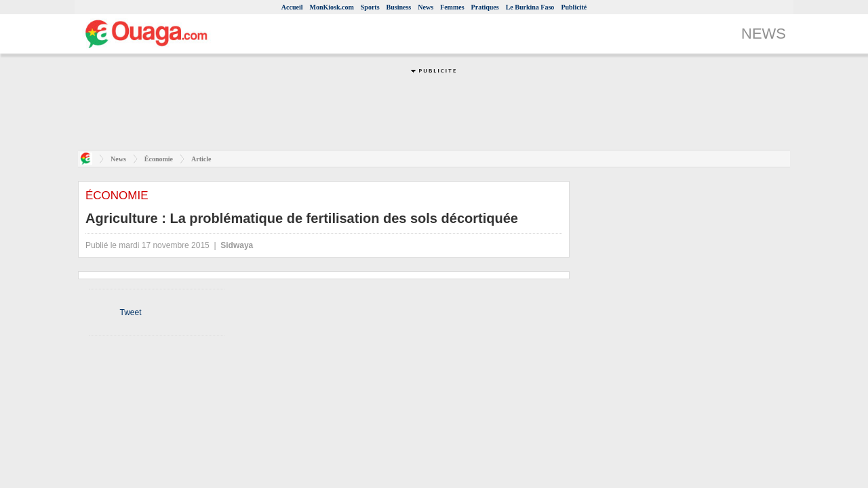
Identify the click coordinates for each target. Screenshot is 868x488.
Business (399, 7)
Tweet (130, 312)
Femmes (452, 7)
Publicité (574, 7)
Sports (370, 7)
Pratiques (485, 7)
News (426, 7)
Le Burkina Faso (530, 7)
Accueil (292, 7)
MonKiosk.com (331, 7)
